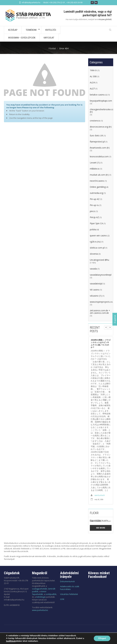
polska (93, 230)
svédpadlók (51, 594)
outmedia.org (96, 193)
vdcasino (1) (96, 296)
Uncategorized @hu (99, 260)
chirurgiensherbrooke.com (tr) (103, 111)
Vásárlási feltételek (69, 594)
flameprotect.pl (97, 142)
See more (101, 528)
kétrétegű (41, 597)
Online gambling (98, 187)
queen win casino (98, 236)
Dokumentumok (67, 581)
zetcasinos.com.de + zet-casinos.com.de (100, 312)
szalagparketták (40, 589)
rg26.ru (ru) (95, 242)
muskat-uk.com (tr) (99, 175)
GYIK (62, 599)
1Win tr (93, 70)
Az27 (92, 89)
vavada (93, 269)
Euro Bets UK (96, 136)
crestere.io (95, 121)
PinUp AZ (94, 217)
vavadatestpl (96, 284)
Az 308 (93, 76)
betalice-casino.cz (98, 95)
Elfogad (102, 638)
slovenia (94, 254)
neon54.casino (97, 181)
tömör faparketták (39, 593)
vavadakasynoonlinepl (101, 275)
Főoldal (52, 48)
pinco (92, 211)
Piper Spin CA (96, 223)
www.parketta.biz (40, 610)
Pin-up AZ (95, 199)
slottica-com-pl (97, 248)
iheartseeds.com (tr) (100, 148)
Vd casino (95, 290)
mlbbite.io (95, 169)
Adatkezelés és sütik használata (70, 588)
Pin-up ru (94, 205)
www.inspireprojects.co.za (103, 302)
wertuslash (100, 495)
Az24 (92, 83)
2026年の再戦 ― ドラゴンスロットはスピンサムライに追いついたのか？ (101, 344)
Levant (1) (95, 163)
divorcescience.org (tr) (101, 127)
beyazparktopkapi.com (101, 101)
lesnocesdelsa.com (99, 157)
